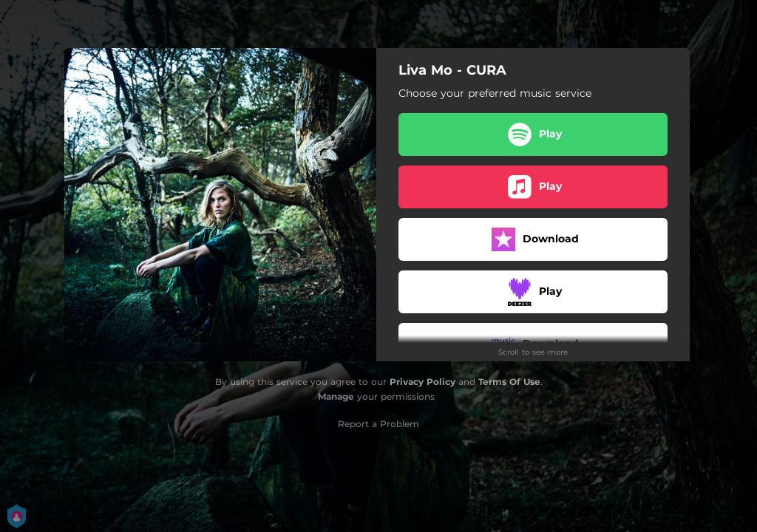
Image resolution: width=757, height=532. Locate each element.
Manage (336, 396)
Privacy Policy (422, 382)
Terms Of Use (509, 382)
